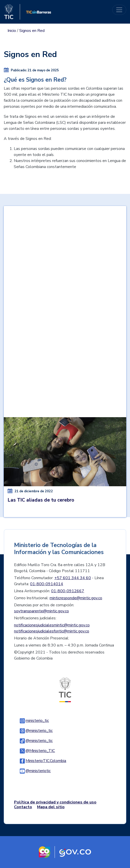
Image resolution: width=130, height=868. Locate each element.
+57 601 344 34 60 (73, 578)
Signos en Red (32, 31)
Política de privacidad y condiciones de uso (55, 802)
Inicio (12, 31)
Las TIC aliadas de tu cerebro (41, 500)
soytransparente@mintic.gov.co (41, 611)
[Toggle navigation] (119, 10)
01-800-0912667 (68, 591)
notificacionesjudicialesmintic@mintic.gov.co (52, 625)
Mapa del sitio (51, 807)
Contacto (23, 807)
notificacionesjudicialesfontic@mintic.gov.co (52, 631)
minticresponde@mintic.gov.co (76, 598)
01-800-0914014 (47, 584)
